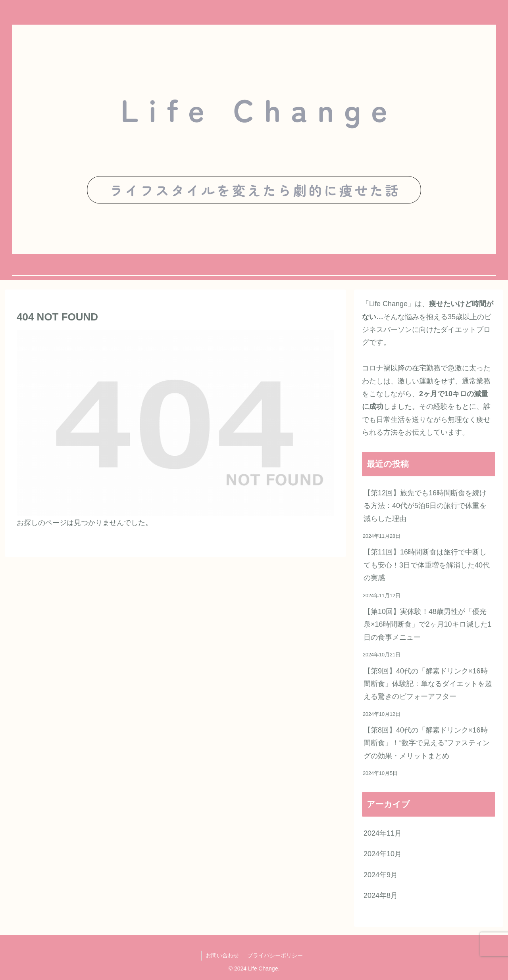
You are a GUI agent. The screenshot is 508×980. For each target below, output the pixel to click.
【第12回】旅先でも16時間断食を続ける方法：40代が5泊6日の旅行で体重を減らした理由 (425, 506)
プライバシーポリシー (275, 955)
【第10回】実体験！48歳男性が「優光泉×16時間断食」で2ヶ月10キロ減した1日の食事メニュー (428, 624)
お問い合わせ (222, 955)
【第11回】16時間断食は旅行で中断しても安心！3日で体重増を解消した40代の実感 (427, 565)
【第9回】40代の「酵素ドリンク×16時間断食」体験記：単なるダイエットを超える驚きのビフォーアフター (428, 684)
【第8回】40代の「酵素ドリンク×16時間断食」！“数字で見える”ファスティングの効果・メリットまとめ (427, 743)
